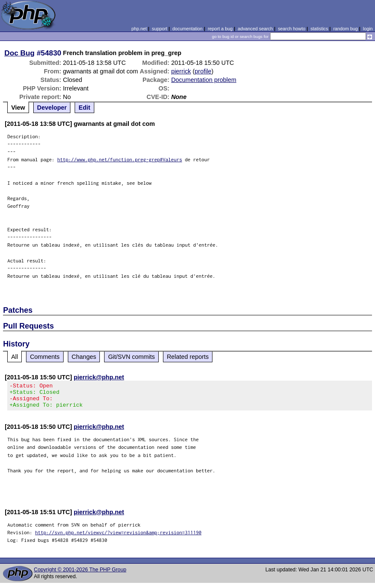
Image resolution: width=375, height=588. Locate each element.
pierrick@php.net (99, 377)
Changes (84, 357)
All (15, 357)
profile (203, 71)
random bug (346, 29)
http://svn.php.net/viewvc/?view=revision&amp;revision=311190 (118, 537)
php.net (139, 29)
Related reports (188, 357)
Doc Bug (19, 53)
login (368, 29)
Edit (84, 108)
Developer (52, 108)
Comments (45, 357)
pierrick (181, 71)
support (160, 29)
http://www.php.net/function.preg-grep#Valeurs (120, 159)
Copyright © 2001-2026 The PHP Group (80, 575)
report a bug (220, 29)
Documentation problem (204, 80)
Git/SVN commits (131, 357)
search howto (291, 29)
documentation (187, 29)
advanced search (255, 29)
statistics (319, 29)
